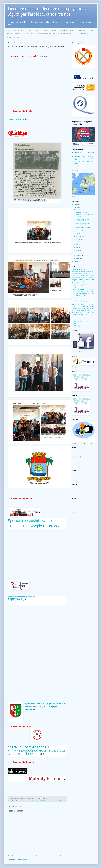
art (81, 272)
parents (74, 293)
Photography (63, 30)
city (84, 273)
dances (74, 275)
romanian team (76, 302)
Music (26, 34)
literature (82, 287)
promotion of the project (35, 801)
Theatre (92, 30)
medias (77, 289)
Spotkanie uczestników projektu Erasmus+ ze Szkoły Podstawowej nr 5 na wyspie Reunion (45, 706)
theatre (74, 307)
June (77, 245)
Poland (37, 30)
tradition (83, 307)
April (77, 250)
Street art (9, 34)
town (78, 307)
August (78, 239)
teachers (54, 801)
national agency (80, 291)
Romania (45, 30)
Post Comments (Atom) (22, 859)
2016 (76, 262)
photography (85, 293)
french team (90, 283)
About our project (19, 30)
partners (79, 293)
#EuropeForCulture (78, 269)
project (82, 298)
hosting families (83, 285)
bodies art (88, 272)
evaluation (75, 279)
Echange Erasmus (16, 119)
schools (92, 302)
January (78, 258)
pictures (92, 293)
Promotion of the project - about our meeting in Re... (84, 224)
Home (8, 30)
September (79, 236)
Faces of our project (13, 37)
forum (93, 281)
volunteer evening (76, 314)
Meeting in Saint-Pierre (82, 212)
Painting (18, 34)
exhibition (81, 279)
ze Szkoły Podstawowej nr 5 (17, 598)
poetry (74, 296)
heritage (74, 285)
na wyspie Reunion (15, 600)
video (79, 311)
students (49, 801)
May (77, 247)
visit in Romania (82, 313)
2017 (76, 207)
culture (92, 273)
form (88, 281)
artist (84, 271)
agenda (93, 270)
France (30, 30)
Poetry (33, 34)
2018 (76, 205)
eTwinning (87, 275)
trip (79, 309)
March (78, 253)
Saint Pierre (44, 801)
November (79, 231)
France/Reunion (16, 801)
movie (89, 289)
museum (92, 289)
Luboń (89, 287)
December (79, 210)
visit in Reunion (61, 801)
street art (75, 304)
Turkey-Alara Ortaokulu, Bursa (82, 166)
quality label (84, 300)
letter (78, 287)
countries (88, 273)
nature (87, 291)
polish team (86, 296)
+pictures (42, 56)
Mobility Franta (45, 779)
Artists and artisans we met (46, 34)
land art (92, 285)
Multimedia (82, 34)
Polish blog (77, 326)
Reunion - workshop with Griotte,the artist (82, 220)
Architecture (83, 30)
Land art (73, 30)
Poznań (93, 296)
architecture (76, 271)
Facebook (88, 279)
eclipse (77, 275)
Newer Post (11, 856)
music (74, 291)
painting (92, 291)
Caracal (80, 273)
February (78, 256)
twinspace (74, 311)
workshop (86, 314)
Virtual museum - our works (67, 34)
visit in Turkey (91, 313)
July (77, 242)
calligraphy (75, 273)
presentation (75, 298)
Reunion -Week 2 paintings (83, 228)
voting (82, 314)
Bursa (93, 272)
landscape (74, 287)
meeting (26, 801)
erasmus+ (82, 275)
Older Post (63, 856)
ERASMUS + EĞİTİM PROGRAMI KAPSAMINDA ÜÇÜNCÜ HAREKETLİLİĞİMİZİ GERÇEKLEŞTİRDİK (36, 751)
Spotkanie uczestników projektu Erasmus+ (22, 597)
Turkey (54, 30)
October (78, 234)
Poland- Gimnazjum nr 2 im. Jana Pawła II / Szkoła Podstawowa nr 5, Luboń (83, 158)
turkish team (91, 309)
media (22, 801)
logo (86, 287)
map (93, 287)
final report (82, 281)
